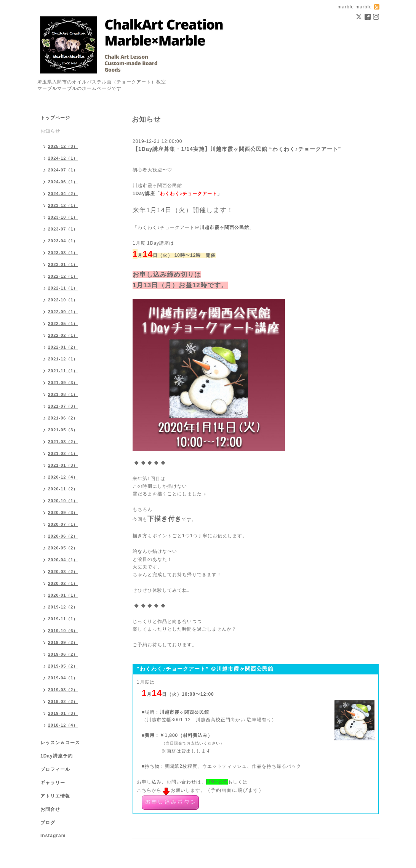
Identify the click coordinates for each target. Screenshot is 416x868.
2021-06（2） (63, 418)
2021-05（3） (63, 430)
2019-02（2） (63, 701)
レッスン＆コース (60, 743)
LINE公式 (217, 782)
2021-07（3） (63, 406)
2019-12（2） (63, 607)
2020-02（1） (63, 583)
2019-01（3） (63, 713)
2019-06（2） (63, 654)
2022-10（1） (63, 300)
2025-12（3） (63, 146)
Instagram (53, 836)
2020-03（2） (63, 572)
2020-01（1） (63, 595)
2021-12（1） (63, 359)
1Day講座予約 (57, 756)
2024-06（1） (63, 182)
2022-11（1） (63, 288)
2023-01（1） (63, 264)
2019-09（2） (63, 642)
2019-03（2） (63, 690)
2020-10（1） (63, 501)
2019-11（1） (63, 619)
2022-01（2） (63, 347)
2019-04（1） (63, 678)
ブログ (48, 823)
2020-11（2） (63, 489)
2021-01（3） (63, 465)
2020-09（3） (63, 512)
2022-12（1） (63, 276)
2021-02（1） (63, 453)
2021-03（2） (63, 442)
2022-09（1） (63, 312)
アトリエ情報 (55, 796)
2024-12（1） (63, 158)
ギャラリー (53, 783)
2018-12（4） (63, 725)
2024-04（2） (63, 194)
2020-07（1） (63, 524)
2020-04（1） (63, 560)
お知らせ (50, 131)
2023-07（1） (63, 229)
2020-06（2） (63, 536)
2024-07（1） (63, 170)
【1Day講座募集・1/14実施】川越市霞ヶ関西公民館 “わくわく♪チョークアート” (237, 149)
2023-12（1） (63, 205)
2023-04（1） (63, 241)
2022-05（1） (63, 323)
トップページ (55, 118)
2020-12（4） (63, 477)
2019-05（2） (63, 666)
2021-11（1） (63, 371)
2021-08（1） (63, 394)
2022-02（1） (63, 335)
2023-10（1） (63, 217)
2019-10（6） (63, 631)
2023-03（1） (63, 253)
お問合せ (50, 809)
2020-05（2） (63, 548)
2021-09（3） (63, 383)
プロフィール (55, 769)
